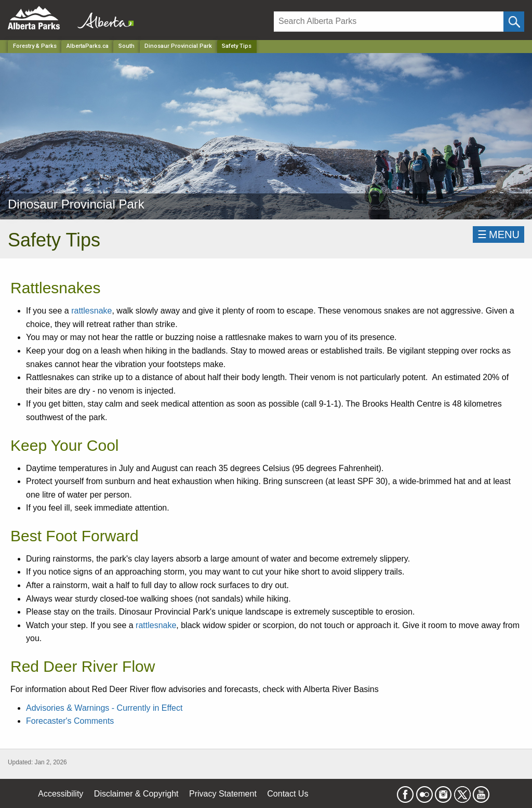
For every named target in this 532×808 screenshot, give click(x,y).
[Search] (389, 22)
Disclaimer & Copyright (136, 794)
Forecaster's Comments (70, 721)
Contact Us (288, 794)
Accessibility (61, 794)
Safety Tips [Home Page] (237, 46)
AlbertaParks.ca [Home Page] (88, 46)
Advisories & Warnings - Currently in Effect (104, 708)
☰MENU (498, 234)
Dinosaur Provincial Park (178, 46)
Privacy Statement (223, 794)
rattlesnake (91, 311)
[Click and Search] (514, 22)
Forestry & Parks (35, 46)
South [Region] (127, 46)
